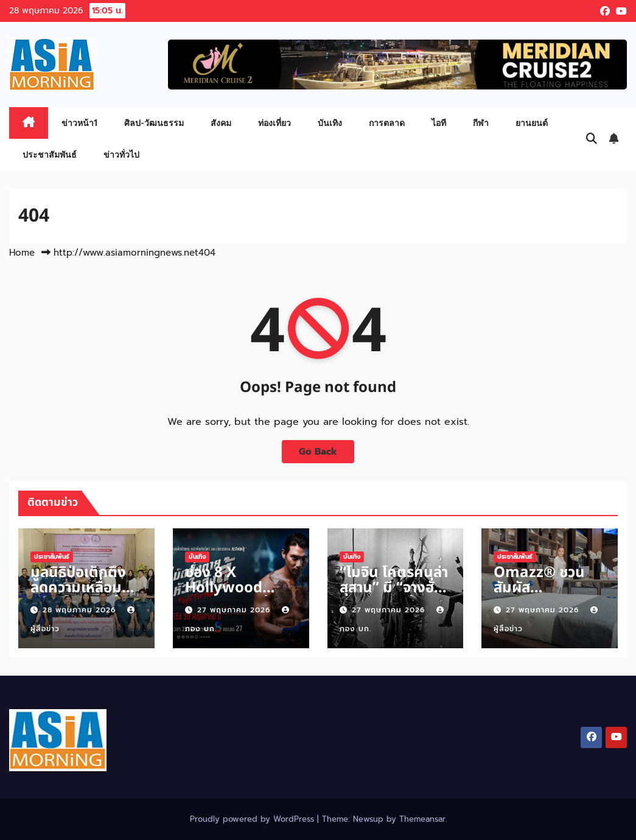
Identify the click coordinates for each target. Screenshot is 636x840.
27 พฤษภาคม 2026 (235, 610)
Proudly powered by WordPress (253, 819)
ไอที (439, 123)
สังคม (221, 123)
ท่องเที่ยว (274, 123)
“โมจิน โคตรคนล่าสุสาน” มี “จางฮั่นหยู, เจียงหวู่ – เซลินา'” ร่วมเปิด (394, 596)
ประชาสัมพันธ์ (50, 154)
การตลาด (387, 123)
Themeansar (422, 819)
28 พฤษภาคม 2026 (81, 610)
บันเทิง (330, 123)
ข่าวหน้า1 (79, 123)
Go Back (318, 451)
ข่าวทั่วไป (121, 154)
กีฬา (481, 123)
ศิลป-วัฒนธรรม (154, 123)
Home (22, 253)
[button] (592, 139)
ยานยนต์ (532, 123)
